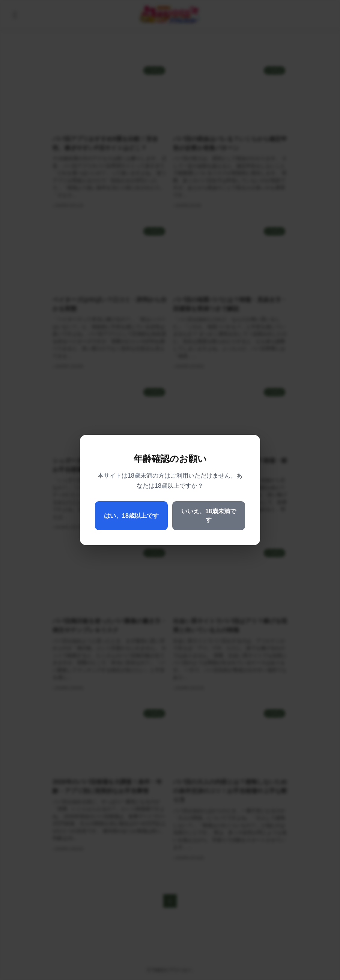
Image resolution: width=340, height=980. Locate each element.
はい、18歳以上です (131, 516)
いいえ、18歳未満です (209, 515)
